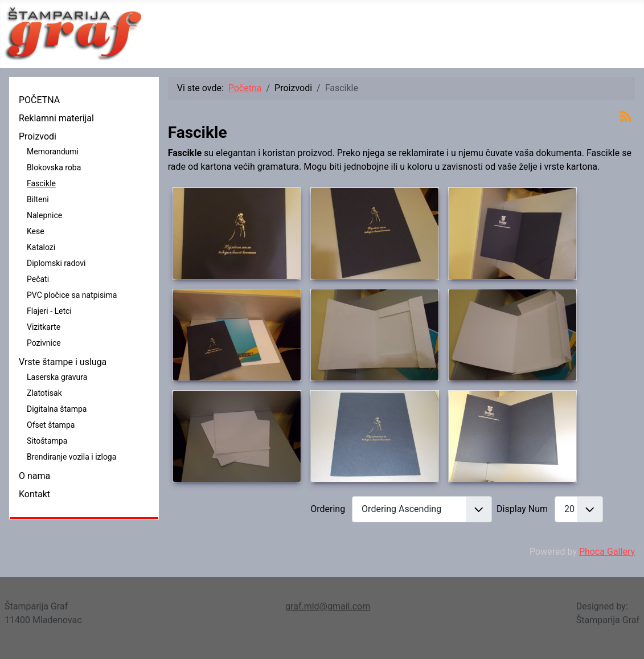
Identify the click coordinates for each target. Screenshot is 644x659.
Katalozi (41, 247)
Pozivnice (44, 343)
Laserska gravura (57, 377)
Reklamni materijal (56, 118)
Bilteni (38, 199)
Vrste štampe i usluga (63, 362)
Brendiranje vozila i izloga (71, 457)
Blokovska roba (54, 167)
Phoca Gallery (607, 552)
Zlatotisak (44, 393)
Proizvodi (38, 136)
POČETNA (39, 100)
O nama (34, 476)
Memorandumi (53, 152)
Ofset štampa (51, 425)
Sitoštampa (47, 441)
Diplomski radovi (56, 263)
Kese (36, 231)
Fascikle (41, 183)
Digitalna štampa (57, 409)
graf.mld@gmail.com (328, 606)
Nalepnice (44, 215)
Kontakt (34, 494)
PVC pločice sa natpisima (72, 295)
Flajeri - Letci (49, 311)
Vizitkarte (44, 327)
